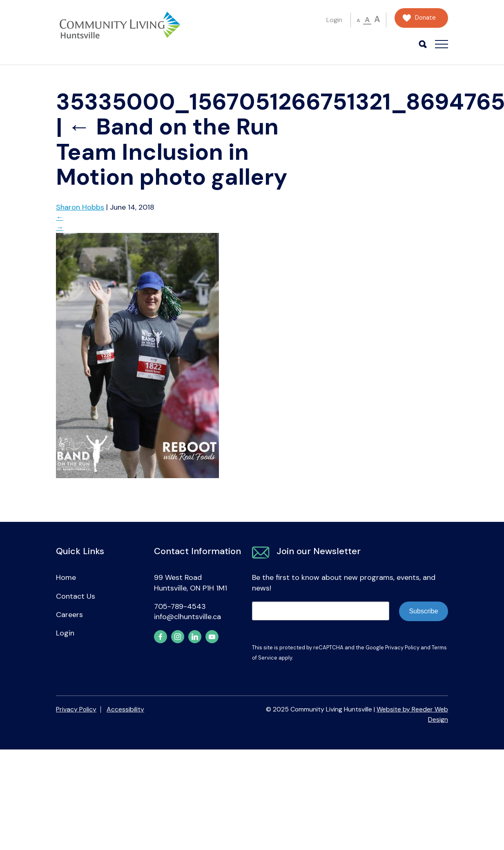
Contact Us (76, 596)
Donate (425, 18)
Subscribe (423, 611)
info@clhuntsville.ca (187, 617)
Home (66, 577)
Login (334, 20)
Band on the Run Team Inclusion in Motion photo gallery (172, 152)
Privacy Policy (402, 648)
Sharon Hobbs (80, 207)
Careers (69, 615)
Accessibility (125, 709)
